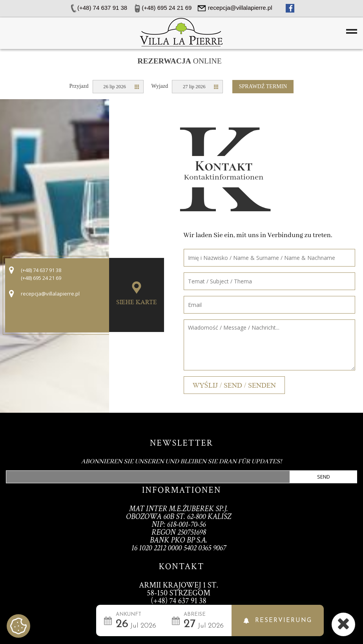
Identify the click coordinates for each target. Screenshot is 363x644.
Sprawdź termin (263, 86)
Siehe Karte (137, 302)
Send (324, 477)
